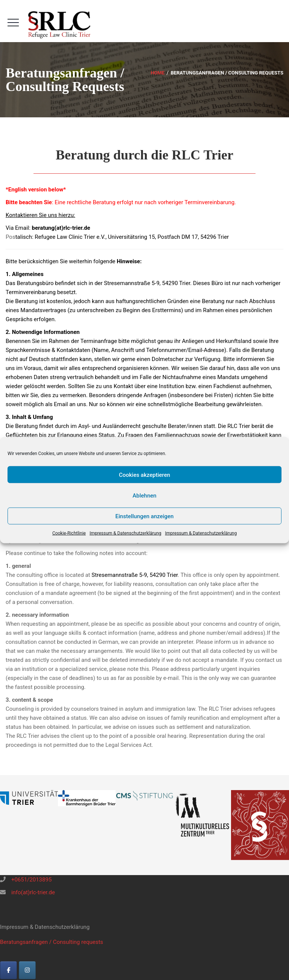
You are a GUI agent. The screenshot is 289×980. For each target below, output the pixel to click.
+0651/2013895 (31, 880)
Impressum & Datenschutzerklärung (125, 533)
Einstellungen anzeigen (145, 516)
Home (157, 73)
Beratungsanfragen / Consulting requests (52, 942)
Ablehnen (144, 495)
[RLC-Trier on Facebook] (8, 970)
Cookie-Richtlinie (69, 533)
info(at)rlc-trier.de (32, 892)
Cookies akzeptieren (144, 475)
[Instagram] (27, 970)
